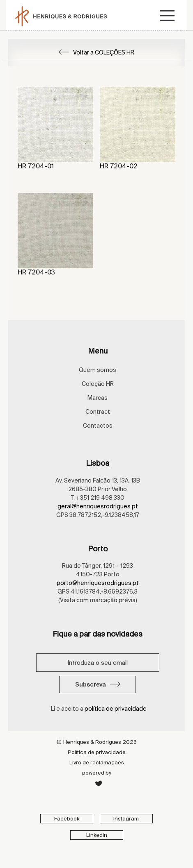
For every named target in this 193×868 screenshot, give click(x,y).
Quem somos (98, 370)
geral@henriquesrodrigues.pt (98, 506)
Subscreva (98, 684)
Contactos (98, 426)
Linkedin (97, 835)
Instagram (126, 819)
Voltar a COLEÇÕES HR (96, 52)
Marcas (98, 398)
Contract (98, 412)
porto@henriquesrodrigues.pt (98, 583)
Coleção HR (98, 384)
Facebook (67, 819)
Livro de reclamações (97, 763)
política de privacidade (116, 709)
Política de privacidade (97, 752)
